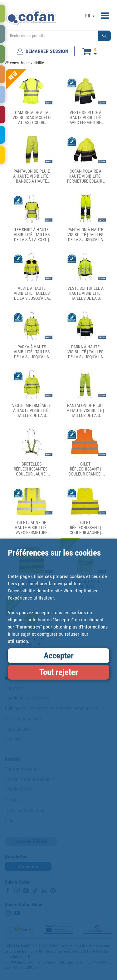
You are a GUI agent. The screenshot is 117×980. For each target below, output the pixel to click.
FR (90, 16)
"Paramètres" (29, 627)
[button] (105, 36)
